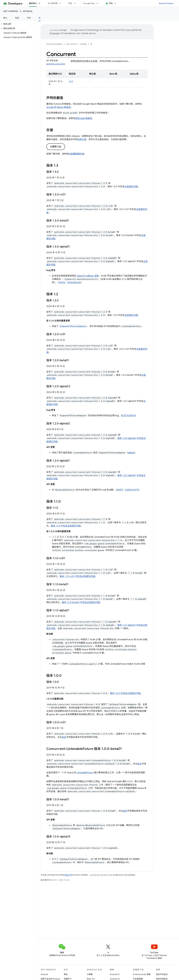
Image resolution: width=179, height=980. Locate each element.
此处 (64, 737)
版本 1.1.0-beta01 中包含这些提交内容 (81, 602)
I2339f (120, 490)
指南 (17, 18)
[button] (18, 24)
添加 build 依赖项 (84, 118)
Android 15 (115, 974)
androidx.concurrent (56, 64)
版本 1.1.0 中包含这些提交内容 (66, 526)
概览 (5, 18)
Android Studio (166, 3)
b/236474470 (132, 490)
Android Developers (54, 44)
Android (44, 974)
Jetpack (28, 11)
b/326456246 (74, 282)
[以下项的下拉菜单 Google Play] (99, 3)
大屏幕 (90, 974)
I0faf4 (62, 282)
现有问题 (82, 139)
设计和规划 (53, 3)
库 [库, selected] (40, 18)
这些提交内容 (131, 187)
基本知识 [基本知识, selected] (33, 3)
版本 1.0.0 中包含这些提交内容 (125, 693)
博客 (111, 3)
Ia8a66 (131, 453)
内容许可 (68, 875)
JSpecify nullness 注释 (88, 276)
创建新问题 (56, 147)
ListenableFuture (85, 773)
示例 (29, 18)
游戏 (66, 974)
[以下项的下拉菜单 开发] (76, 3)
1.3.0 (71, 81)
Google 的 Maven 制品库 (59, 107)
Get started (11, 11)
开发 (70, 3)
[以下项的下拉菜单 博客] (117, 3)
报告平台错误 (162, 974)
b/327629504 (128, 416)
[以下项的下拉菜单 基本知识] (41, 3)
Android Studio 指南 (142, 974)
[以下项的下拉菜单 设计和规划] (61, 3)
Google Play (89, 3)
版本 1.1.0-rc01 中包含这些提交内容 (77, 576)
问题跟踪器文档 (76, 154)
